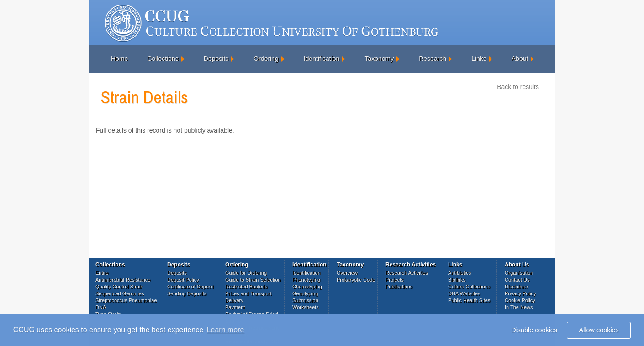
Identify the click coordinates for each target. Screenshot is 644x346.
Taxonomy (379, 59)
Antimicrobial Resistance (123, 280)
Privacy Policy (520, 293)
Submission (305, 300)
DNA (101, 307)
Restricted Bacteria (246, 287)
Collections (163, 59)
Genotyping (305, 293)
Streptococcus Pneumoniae (126, 300)
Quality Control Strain (119, 287)
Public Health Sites (469, 300)
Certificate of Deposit (190, 287)
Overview (347, 273)
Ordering (266, 59)
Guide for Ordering (246, 273)
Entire (102, 273)
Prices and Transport (248, 293)
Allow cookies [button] (599, 330)
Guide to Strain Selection (253, 280)
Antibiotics (459, 273)
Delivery (234, 300)
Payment (235, 307)
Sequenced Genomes (120, 293)
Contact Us (517, 280)
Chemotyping (307, 287)
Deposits (216, 59)
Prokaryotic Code (356, 280)
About (520, 59)
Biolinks (457, 280)
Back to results (518, 87)
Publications (399, 287)
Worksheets (306, 307)
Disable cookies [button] (534, 330)
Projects (395, 280)
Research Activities (407, 273)
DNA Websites (464, 293)
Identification (322, 59)
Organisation (519, 273)
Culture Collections (469, 287)
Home (119, 59)
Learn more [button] (226, 330)
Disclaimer (516, 287)
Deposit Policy (183, 280)
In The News (519, 307)
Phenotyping (306, 280)
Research (433, 59)
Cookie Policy (520, 300)
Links (479, 59)
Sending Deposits (187, 293)
